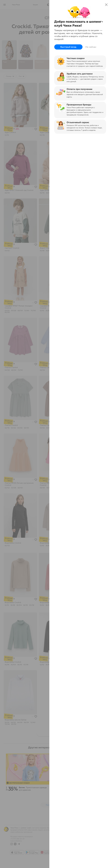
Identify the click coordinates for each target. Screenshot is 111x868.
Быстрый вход (68, 47)
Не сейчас (91, 47)
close (106, 5)
